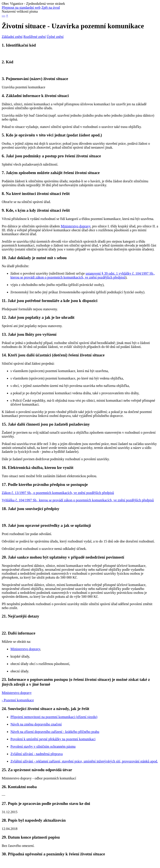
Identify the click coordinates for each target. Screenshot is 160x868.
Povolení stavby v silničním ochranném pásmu (43, 746)
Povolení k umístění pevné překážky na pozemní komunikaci (53, 739)
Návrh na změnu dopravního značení (36, 724)
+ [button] (7, 15)
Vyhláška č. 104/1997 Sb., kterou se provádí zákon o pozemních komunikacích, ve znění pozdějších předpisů (78, 500)
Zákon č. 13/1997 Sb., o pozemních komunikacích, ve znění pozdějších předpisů (58, 493)
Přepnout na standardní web (21, 8)
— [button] (3, 15)
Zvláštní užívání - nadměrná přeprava (37, 754)
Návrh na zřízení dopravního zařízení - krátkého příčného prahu (55, 732)
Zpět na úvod (51, 8)
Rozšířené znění (35, 37)
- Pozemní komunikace (18, 700)
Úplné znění (55, 37)
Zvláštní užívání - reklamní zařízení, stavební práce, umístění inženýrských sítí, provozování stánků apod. (84, 761)
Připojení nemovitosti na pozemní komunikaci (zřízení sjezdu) (54, 717)
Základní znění (12, 37)
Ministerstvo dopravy (76, 226)
